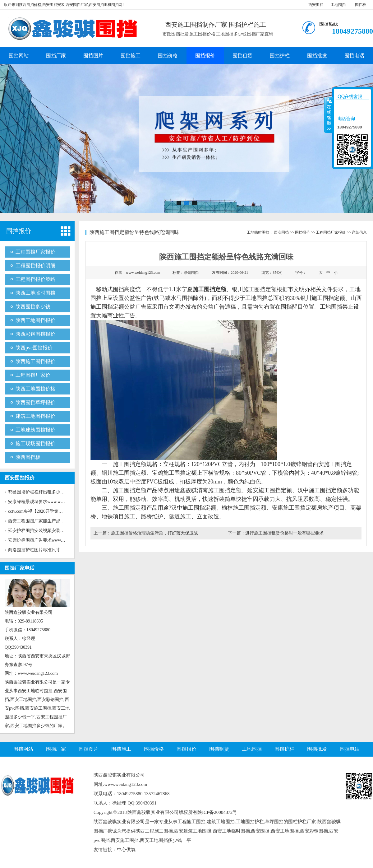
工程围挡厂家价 (33, 375)
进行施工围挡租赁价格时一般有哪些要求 (284, 533)
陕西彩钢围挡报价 (35, 334)
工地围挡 (338, 5)
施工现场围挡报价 (35, 443)
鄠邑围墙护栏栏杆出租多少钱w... (39, 492)
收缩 (329, 115)
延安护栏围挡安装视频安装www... (40, 531)
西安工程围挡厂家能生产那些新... (40, 521)
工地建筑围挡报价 (35, 430)
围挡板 (361, 5)
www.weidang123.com (143, 273)
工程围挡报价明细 (35, 266)
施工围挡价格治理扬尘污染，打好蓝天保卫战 (154, 533)
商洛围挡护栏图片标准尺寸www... (40, 550)
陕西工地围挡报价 (35, 320)
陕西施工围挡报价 (35, 361)
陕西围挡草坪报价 (35, 402)
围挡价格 (168, 56)
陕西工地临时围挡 (35, 293)
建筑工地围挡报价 (35, 416)
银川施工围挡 (249, 289)
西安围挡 (316, 5)
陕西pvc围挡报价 (34, 348)
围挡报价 (205, 56)
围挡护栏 (280, 56)
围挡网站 (19, 56)
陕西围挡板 (28, 457)
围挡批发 (317, 56)
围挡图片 (93, 56)
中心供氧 (126, 850)
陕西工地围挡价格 (35, 389)
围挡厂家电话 (20, 568)
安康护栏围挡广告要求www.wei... (40, 540)
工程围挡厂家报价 (35, 252)
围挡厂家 (56, 56)
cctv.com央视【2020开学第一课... (39, 511)
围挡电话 (354, 56)
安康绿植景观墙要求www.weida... (40, 502)
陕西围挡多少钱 (33, 307)
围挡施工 (131, 56)
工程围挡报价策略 (35, 279)
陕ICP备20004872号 (217, 812)
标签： (186, 273)
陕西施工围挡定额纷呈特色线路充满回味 (134, 232)
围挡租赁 (242, 56)
